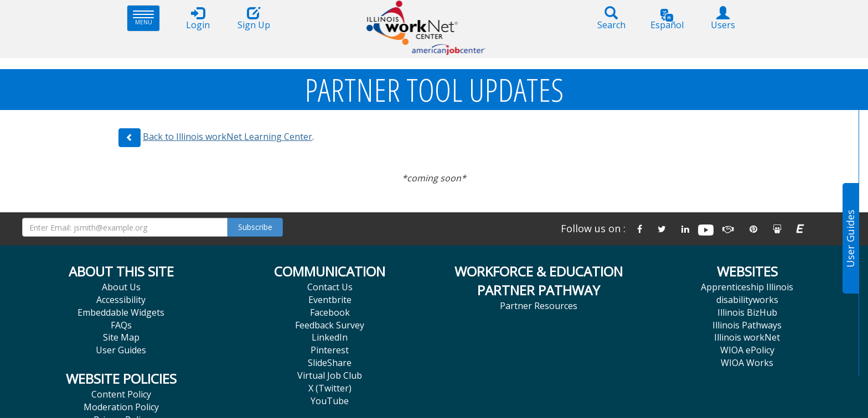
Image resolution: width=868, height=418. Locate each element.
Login (198, 19)
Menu (146, 18)
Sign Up (254, 19)
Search (611, 19)
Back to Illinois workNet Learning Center (228, 137)
